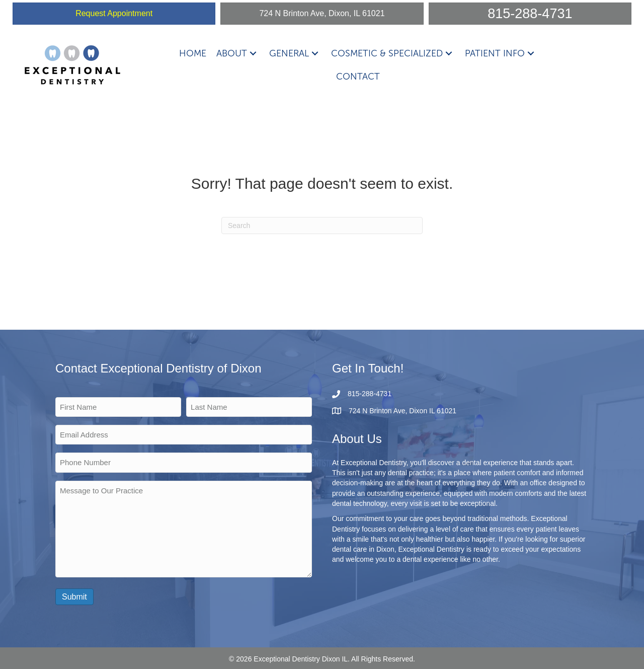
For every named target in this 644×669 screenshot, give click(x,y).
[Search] (322, 226)
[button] (253, 53)
